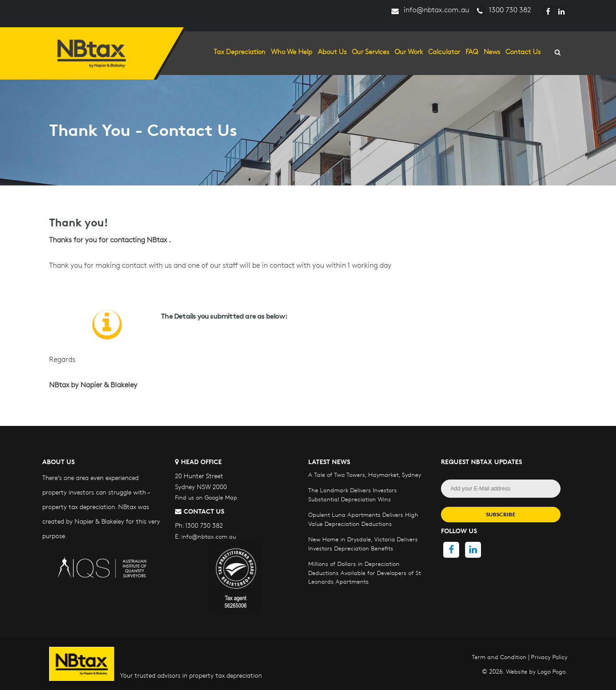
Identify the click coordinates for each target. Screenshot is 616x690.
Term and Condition (499, 657)
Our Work (409, 52)
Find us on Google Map (206, 497)
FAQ (472, 52)
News (492, 52)
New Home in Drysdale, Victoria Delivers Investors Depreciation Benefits (363, 544)
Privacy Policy (549, 657)
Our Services (371, 52)
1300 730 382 (503, 10)
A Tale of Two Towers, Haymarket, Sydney (365, 475)
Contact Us (523, 52)
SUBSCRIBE (501, 514)
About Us (332, 52)
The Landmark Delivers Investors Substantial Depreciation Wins (353, 495)
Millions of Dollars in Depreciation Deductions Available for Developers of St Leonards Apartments (365, 572)
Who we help (292, 52)
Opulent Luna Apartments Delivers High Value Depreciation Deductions (363, 519)
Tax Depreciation (240, 52)
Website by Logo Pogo (536, 671)
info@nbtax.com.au (429, 10)
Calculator (444, 52)
